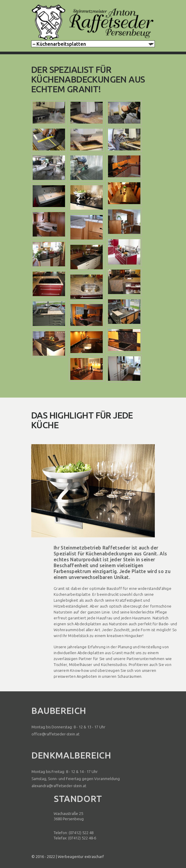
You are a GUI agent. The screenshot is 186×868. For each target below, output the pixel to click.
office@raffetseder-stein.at (55, 744)
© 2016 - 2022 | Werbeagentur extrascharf (68, 856)
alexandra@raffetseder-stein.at (59, 799)
